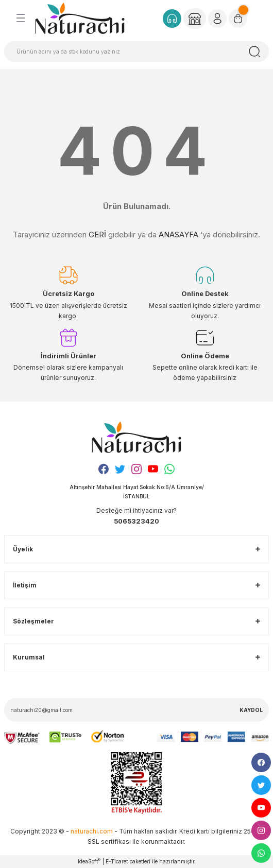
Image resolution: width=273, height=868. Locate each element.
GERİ (97, 235)
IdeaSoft (89, 861)
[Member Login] (195, 19)
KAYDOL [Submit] (251, 710)
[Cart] (238, 19)
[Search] (136, 51)
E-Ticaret (117, 861)
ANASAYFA (178, 235)
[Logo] (80, 18)
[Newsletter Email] (136, 710)
